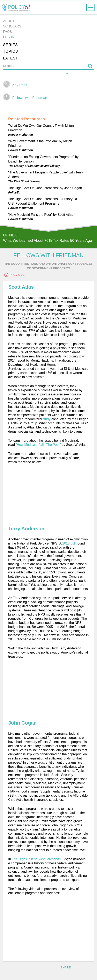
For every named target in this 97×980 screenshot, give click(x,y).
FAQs (8, 32)
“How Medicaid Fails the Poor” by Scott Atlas (41, 215)
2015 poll (69, 543)
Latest (11, 58)
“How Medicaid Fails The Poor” (38, 445)
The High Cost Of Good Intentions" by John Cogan (45, 188)
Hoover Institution (21, 135)
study (46, 419)
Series (10, 45)
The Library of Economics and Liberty (34, 166)
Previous (14, 275)
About (9, 21)
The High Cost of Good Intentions (36, 859)
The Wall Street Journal (24, 181)
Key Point (20, 85)
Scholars (12, 26)
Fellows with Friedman (30, 98)
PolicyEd (14, 192)
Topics (11, 51)
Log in (9, 37)
